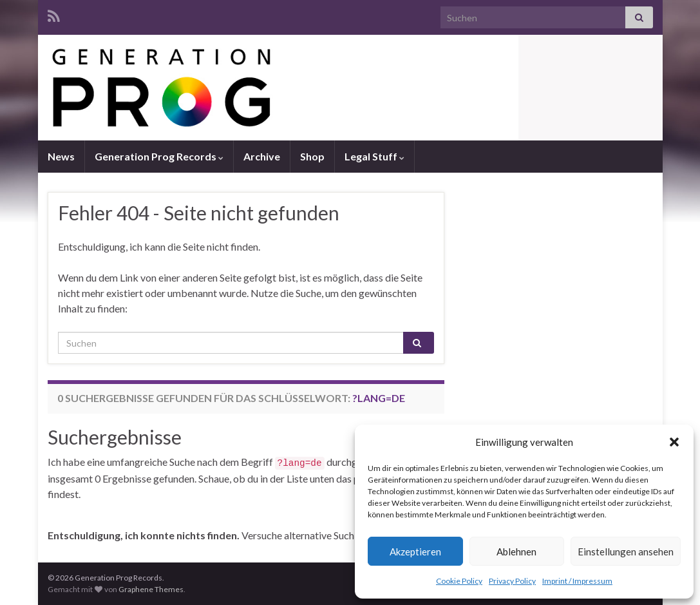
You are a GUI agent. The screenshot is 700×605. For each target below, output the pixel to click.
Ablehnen (516, 552)
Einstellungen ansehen (626, 552)
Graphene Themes (151, 589)
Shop (312, 156)
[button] (674, 442)
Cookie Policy (459, 581)
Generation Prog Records (159, 156)
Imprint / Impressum (577, 581)
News (61, 156)
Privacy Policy (512, 581)
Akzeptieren (415, 552)
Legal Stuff (374, 156)
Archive (262, 156)
